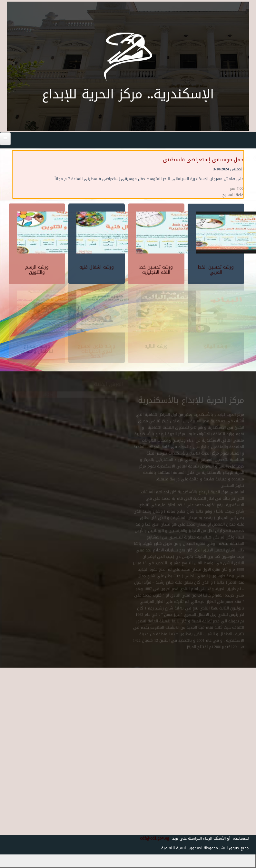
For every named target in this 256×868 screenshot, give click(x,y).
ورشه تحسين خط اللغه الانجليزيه (156, 268)
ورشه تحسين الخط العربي (216, 268)
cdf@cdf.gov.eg (152, 838)
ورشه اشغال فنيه (97, 266)
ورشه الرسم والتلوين (37, 268)
